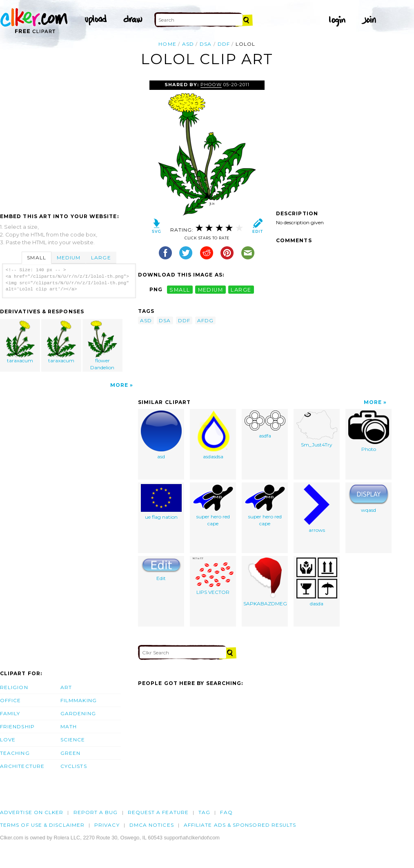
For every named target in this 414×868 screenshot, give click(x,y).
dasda (317, 582)
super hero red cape (213, 505)
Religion (14, 687)
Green (70, 753)
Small (36, 258)
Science (73, 740)
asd (188, 44)
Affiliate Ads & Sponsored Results (240, 825)
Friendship (17, 726)
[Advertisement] (69, 142)
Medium (69, 258)
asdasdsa (213, 435)
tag (204, 812)
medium (211, 289)
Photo (369, 431)
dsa (206, 44)
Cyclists (74, 766)
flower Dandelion (102, 346)
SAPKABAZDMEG (265, 582)
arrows (317, 509)
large (241, 289)
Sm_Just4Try (317, 429)
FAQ (226, 812)
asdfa (265, 425)
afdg (205, 320)
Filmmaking (79, 700)
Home (167, 44)
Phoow (211, 85)
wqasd (369, 499)
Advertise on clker (32, 812)
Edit (161, 569)
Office (10, 700)
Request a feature (158, 812)
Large (101, 258)
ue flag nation (161, 502)
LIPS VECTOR (213, 576)
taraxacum (20, 342)
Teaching (15, 753)
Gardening (78, 713)
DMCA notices (152, 825)
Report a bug (96, 812)
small (180, 289)
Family (10, 713)
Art (66, 687)
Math (69, 726)
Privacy (107, 825)
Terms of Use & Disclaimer (42, 825)
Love (8, 740)
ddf (224, 44)
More (119, 385)
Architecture (22, 766)
